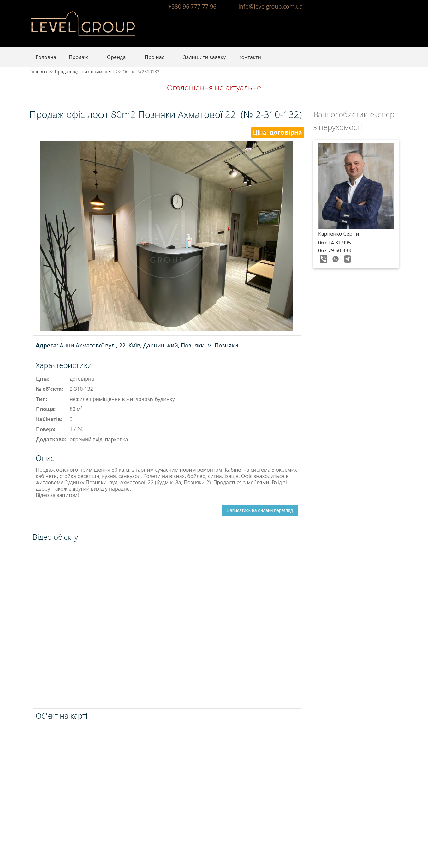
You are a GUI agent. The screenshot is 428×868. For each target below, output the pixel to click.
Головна (46, 57)
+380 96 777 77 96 (192, 6)
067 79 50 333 (335, 250)
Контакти (250, 57)
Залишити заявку (204, 57)
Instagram (393, 6)
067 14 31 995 (335, 243)
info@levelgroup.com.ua (271, 6)
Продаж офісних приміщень (85, 72)
